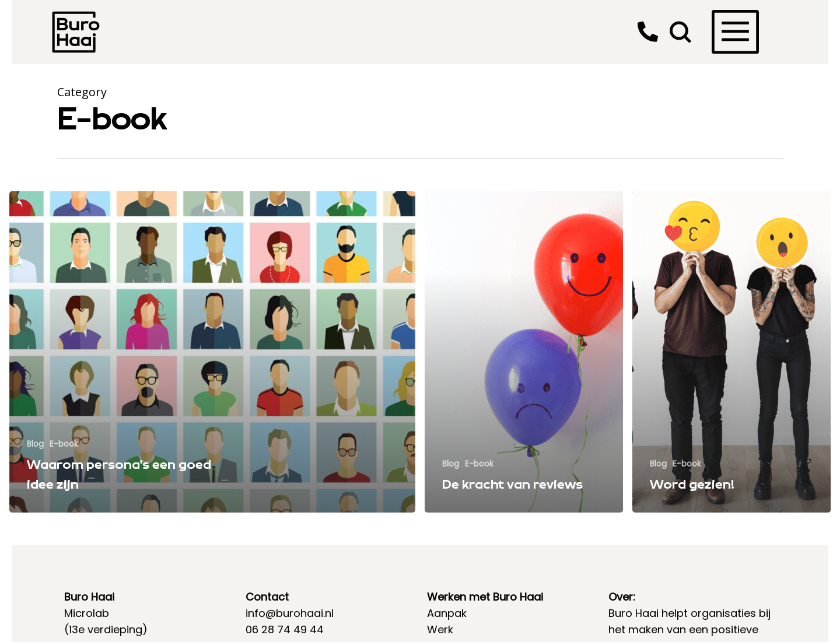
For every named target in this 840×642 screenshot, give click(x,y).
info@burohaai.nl (290, 613)
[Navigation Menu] (719, 16)
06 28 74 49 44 (285, 629)
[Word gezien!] (731, 352)
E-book (64, 444)
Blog (35, 444)
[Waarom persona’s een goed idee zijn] (212, 352)
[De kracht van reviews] (524, 352)
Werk (440, 629)
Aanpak (447, 613)
